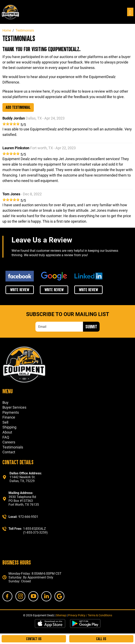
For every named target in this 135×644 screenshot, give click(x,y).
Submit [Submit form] (91, 327)
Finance (9, 417)
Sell (5, 422)
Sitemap (61, 615)
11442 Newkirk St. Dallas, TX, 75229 (26, 477)
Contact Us (34, 639)
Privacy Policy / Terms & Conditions (90, 615)
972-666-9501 (28, 517)
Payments (11, 412)
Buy (5, 402)
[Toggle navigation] (130, 12)
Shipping (9, 427)
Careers (9, 442)
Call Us (101, 639)
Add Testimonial (18, 107)
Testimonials (13, 447)
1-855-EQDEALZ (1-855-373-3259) (35, 531)
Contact (9, 452)
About (7, 432)
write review (20, 290)
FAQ (6, 437)
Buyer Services (14, 407)
